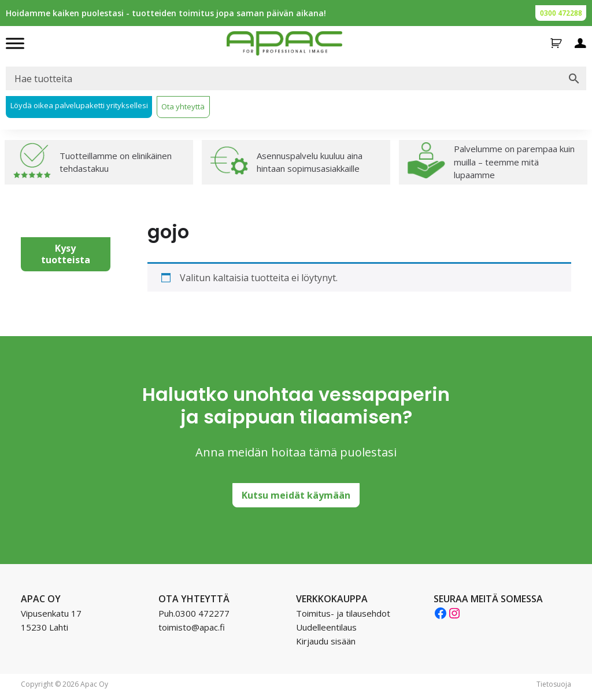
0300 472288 (561, 13)
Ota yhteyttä (183, 106)
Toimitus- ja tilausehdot (343, 613)
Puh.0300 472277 (194, 613)
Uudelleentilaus (326, 627)
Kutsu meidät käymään (296, 495)
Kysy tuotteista (66, 254)
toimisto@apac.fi (192, 627)
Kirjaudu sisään (326, 641)
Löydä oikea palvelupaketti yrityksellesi (79, 105)
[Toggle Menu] (15, 43)
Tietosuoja (554, 684)
